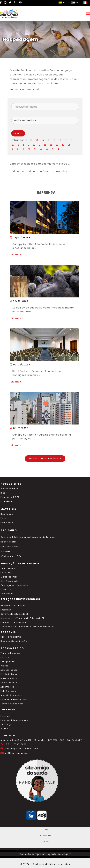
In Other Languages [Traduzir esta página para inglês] (16, 753)
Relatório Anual (9, 674)
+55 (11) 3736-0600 (16, 744)
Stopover (5, 551)
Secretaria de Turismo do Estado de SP (22, 618)
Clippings (6, 724)
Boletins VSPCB (9, 678)
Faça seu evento (10, 547)
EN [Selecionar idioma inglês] (75, 3)
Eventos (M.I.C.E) (10, 497)
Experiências (8, 501)
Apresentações (9, 670)
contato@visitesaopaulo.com (21, 749)
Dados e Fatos (9, 542)
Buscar (18, 133)
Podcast (5, 657)
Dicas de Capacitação (14, 641)
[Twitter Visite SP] (10, 3)
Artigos (4, 728)
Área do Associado (11, 695)
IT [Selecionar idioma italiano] (87, 3)
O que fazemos (9, 577)
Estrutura (6, 573)
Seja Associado (9, 581)
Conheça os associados (14, 585)
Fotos (3, 518)
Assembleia (7, 687)
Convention (7, 594)
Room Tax (6, 590)
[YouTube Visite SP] (20, 3)
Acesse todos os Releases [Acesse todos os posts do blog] (45, 459)
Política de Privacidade (14, 700)
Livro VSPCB (7, 523)
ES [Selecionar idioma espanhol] (62, 3)
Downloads (7, 514)
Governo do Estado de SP (14, 614)
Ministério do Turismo (13, 606)
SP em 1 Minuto (9, 683)
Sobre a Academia (11, 637)
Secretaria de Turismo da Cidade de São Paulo (27, 627)
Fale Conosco (8, 691)
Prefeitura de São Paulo (14, 622)
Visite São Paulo (9, 489)
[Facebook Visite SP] (1, 3)
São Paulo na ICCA (11, 556)
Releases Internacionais (14, 720)
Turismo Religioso (10, 653)
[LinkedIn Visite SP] (15, 3)
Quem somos (8, 568)
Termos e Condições (12, 704)
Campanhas (8, 662)
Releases (6, 716)
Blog (3, 493)
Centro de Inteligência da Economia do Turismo (28, 537)
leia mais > (17, 255)
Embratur (6, 610)
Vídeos (4, 666)
